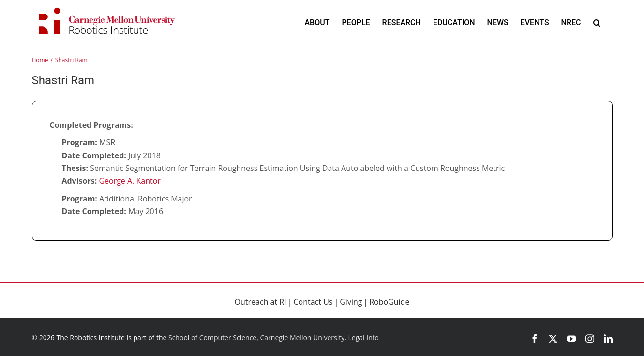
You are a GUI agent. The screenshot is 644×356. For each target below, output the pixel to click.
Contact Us (313, 302)
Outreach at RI (261, 302)
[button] (597, 23)
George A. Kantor (129, 181)
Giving (351, 302)
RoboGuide (389, 302)
